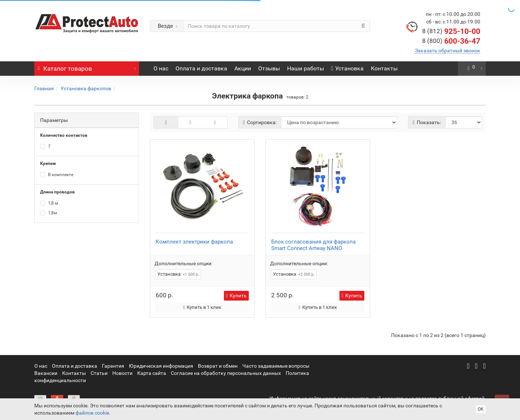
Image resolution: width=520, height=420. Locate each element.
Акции (243, 68)
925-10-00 (451, 31)
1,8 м (49, 203)
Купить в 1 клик (202, 307)
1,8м (49, 213)
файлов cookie (92, 413)
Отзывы (269, 68)
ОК (481, 409)
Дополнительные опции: (183, 263)
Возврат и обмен (218, 366)
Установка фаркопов (86, 88)
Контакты (384, 68)
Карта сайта (152, 373)
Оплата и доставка (201, 68)
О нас (161, 68)
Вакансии (46, 373)
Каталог (87, 67)
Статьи (99, 373)
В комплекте (57, 175)
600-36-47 (451, 41)
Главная (44, 88)
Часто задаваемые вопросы (276, 366)
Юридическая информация (161, 366)
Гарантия (113, 366)
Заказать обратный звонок (448, 51)
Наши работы (305, 68)
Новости (122, 373)
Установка (347, 68)
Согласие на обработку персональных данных (226, 373)
